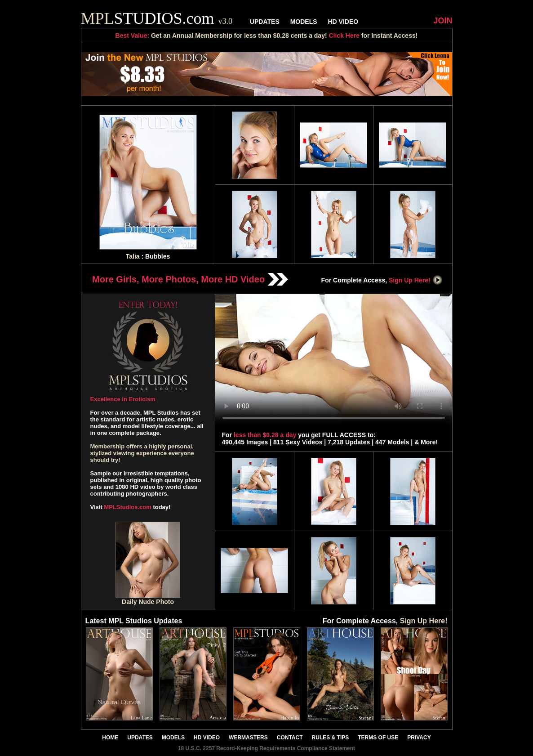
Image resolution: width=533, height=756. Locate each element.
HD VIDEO (343, 22)
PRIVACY (419, 738)
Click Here (344, 36)
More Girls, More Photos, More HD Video (190, 279)
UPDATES (265, 22)
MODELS (304, 22)
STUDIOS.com (157, 18)
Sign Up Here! (416, 280)
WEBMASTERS (248, 738)
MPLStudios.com (127, 507)
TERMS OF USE (378, 738)
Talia (133, 256)
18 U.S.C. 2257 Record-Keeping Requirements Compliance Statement (266, 748)
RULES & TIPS (331, 738)
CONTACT (290, 738)
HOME (110, 738)
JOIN (443, 21)
